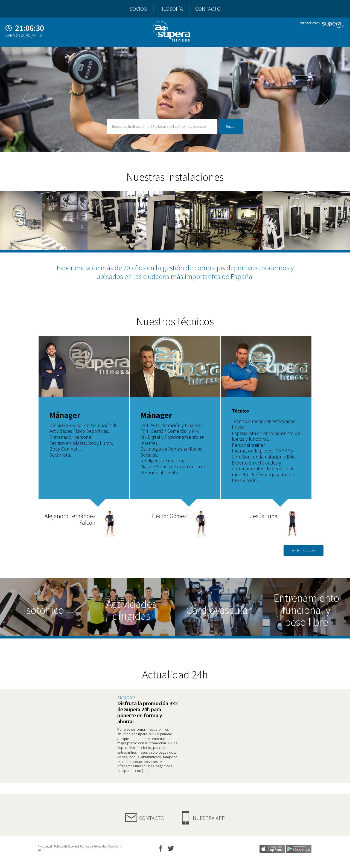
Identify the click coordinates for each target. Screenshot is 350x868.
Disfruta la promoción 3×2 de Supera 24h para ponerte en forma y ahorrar (148, 712)
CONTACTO (208, 9)
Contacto (152, 818)
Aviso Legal (45, 846)
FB (161, 849)
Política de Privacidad (93, 846)
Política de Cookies (66, 846)
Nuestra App (209, 818)
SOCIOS (138, 9)
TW (172, 849)
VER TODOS (304, 550)
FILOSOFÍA (171, 9)
